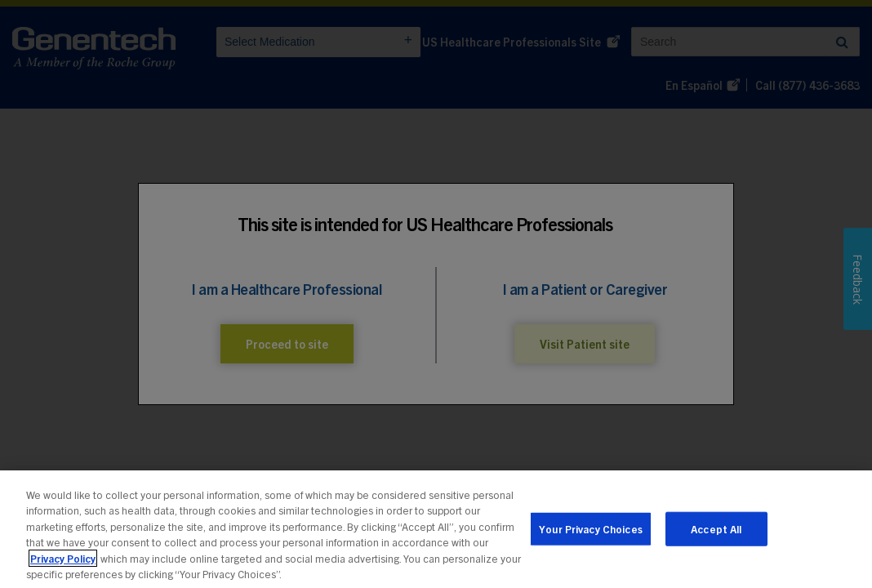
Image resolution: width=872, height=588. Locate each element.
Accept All (716, 532)
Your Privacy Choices (591, 532)
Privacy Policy (63, 561)
